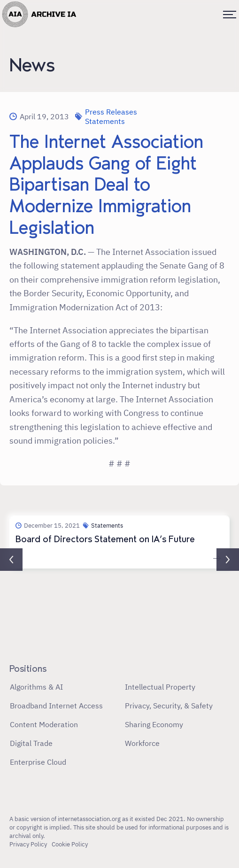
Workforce (142, 743)
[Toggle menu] (230, 15)
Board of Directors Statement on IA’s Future (105, 539)
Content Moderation (44, 724)
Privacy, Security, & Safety (169, 706)
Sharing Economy (154, 724)
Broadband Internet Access (56, 706)
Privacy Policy (28, 844)
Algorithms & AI (36, 687)
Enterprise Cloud (38, 762)
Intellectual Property (160, 687)
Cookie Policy (70, 844)
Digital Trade (31, 743)
